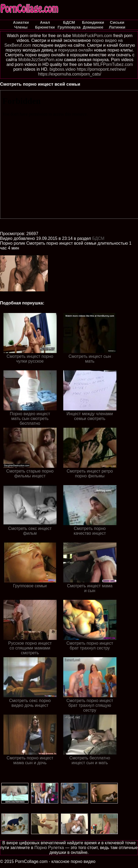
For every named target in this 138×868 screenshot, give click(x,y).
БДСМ (98, 238)
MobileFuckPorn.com (92, 36)
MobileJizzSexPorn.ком (41, 60)
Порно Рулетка (49, 848)
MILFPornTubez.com (113, 64)
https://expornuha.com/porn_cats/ (70, 74)
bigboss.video (62, 69)
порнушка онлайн (75, 50)
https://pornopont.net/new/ (101, 69)
